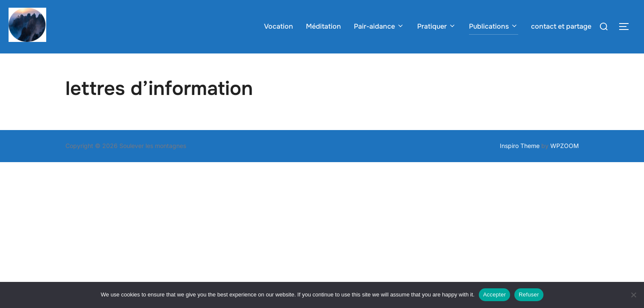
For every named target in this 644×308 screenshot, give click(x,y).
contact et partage (561, 26)
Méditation (323, 26)
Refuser (529, 295)
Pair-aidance (379, 26)
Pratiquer (437, 26)
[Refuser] (633, 295)
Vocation (279, 26)
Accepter (494, 295)
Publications (494, 26)
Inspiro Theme (520, 162)
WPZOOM (565, 162)
